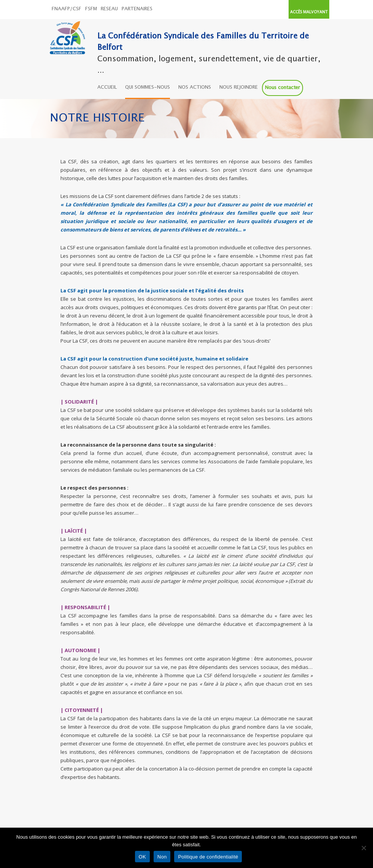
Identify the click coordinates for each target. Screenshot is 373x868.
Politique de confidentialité (208, 857)
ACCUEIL (107, 87)
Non (162, 857)
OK (142, 857)
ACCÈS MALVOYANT (309, 12)
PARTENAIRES (137, 9)
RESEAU (109, 9)
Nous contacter (283, 88)
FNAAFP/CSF (67, 9)
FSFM (91, 9)
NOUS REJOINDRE (239, 87)
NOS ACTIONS (195, 87)
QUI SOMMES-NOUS (148, 87)
